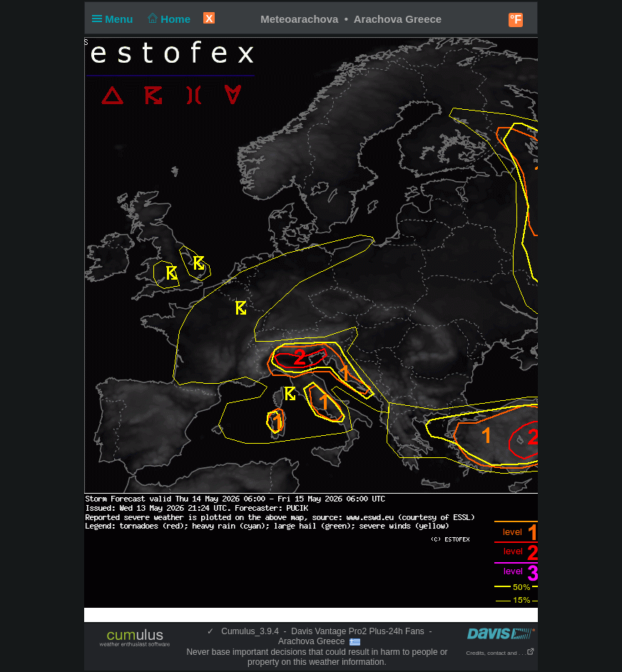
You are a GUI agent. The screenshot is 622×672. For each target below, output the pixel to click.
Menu (116, 19)
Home (168, 19)
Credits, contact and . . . (501, 653)
